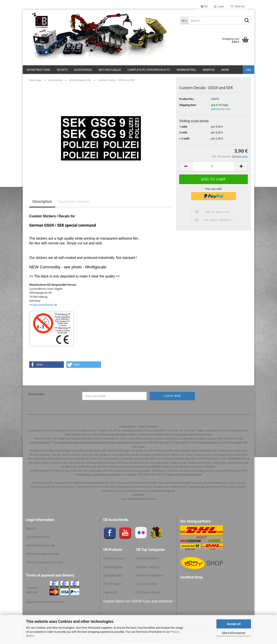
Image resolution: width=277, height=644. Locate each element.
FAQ (249, 70)
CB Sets (62, 70)
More (225, 70)
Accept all (234, 624)
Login (219, 6)
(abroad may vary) (221, 109)
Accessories (83, 70)
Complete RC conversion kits (149, 70)
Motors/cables (110, 70)
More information (234, 633)
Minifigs (209, 70)
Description (42, 201)
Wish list (238, 6)
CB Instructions (38, 70)
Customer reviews (74, 201)
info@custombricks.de (43, 305)
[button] (47, 365)
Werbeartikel (186, 70)
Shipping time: (188, 105)
